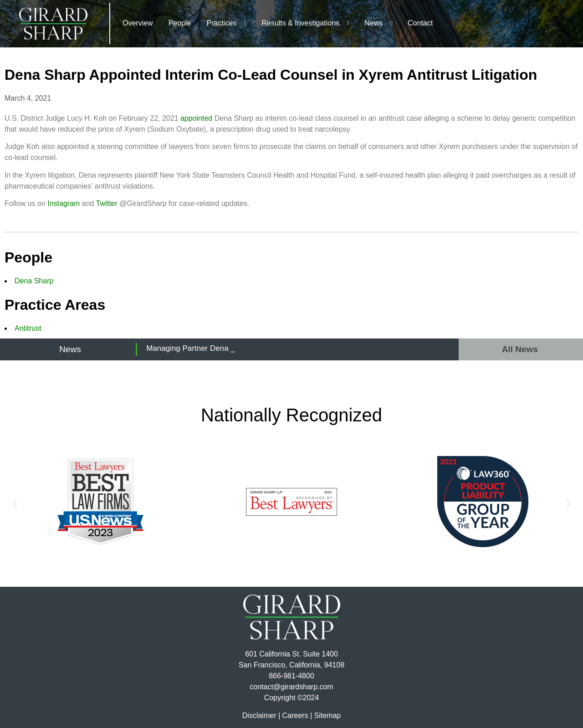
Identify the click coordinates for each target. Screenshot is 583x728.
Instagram (64, 203)
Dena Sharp (34, 281)
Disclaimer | (261, 715)
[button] (15, 503)
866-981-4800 (291, 676)
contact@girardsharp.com (291, 687)
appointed (196, 118)
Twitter (107, 203)
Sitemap (327, 715)
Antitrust (28, 328)
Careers (295, 715)
